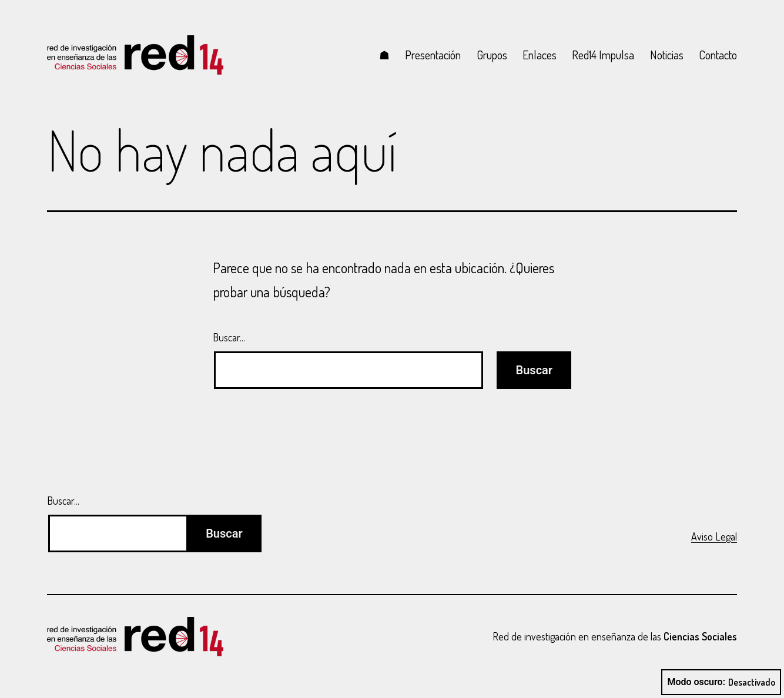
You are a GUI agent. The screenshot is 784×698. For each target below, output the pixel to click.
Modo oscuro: (721, 682)
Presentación (433, 55)
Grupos (492, 55)
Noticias (667, 55)
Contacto (718, 55)
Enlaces (540, 55)
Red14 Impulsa (603, 55)
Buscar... (229, 337)
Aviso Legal (714, 536)
